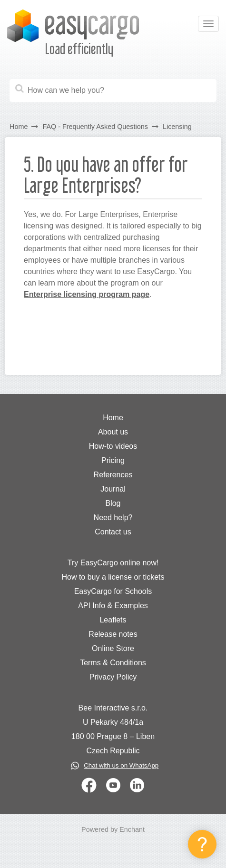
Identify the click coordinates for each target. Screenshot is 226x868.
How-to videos (113, 446)
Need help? (113, 518)
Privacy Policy (113, 677)
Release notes (113, 634)
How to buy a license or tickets (113, 577)
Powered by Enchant (113, 829)
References (113, 475)
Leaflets (113, 620)
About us (113, 432)
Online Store (113, 648)
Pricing (113, 460)
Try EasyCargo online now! (113, 563)
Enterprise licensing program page (87, 294)
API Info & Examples (113, 606)
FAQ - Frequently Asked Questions (95, 127)
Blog (113, 503)
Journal (113, 489)
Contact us (113, 532)
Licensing (177, 127)
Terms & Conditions (113, 663)
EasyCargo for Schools (113, 591)
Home (19, 127)
